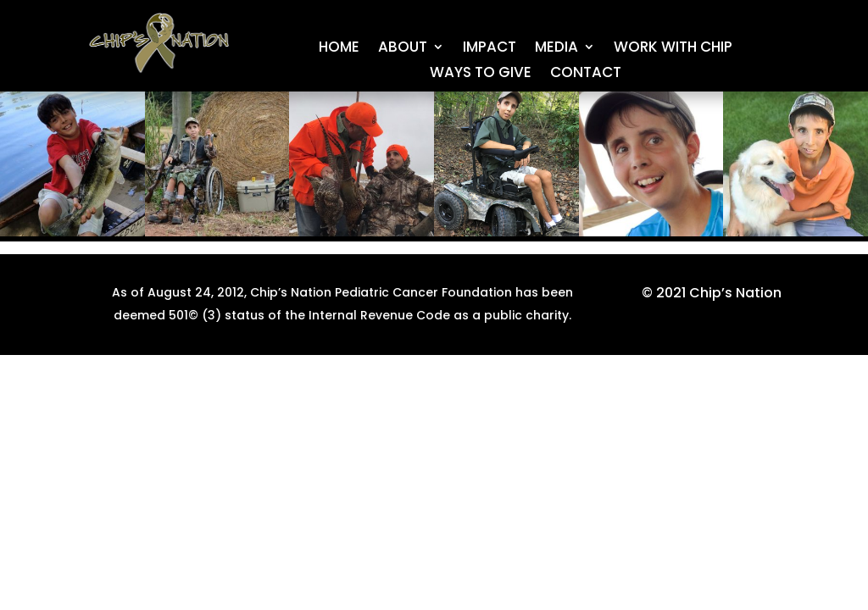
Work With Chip (673, 49)
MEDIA (556, 49)
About (403, 49)
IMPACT (490, 49)
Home (339, 49)
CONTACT (586, 74)
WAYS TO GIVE (481, 74)
